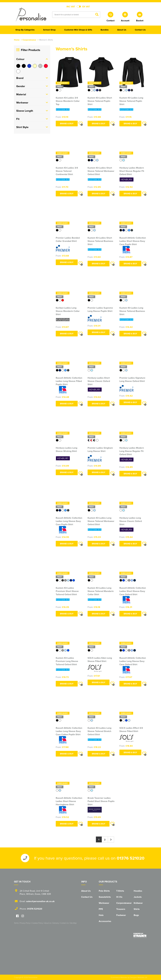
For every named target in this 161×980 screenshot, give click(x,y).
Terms (16, 923)
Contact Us (87, 897)
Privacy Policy (25, 923)
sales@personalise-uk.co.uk (40, 901)
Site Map (73, 923)
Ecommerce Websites (119, 977)
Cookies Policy (37, 923)
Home (17, 40)
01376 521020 (131, 858)
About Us (86, 891)
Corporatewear (29, 40)
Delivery (56, 923)
